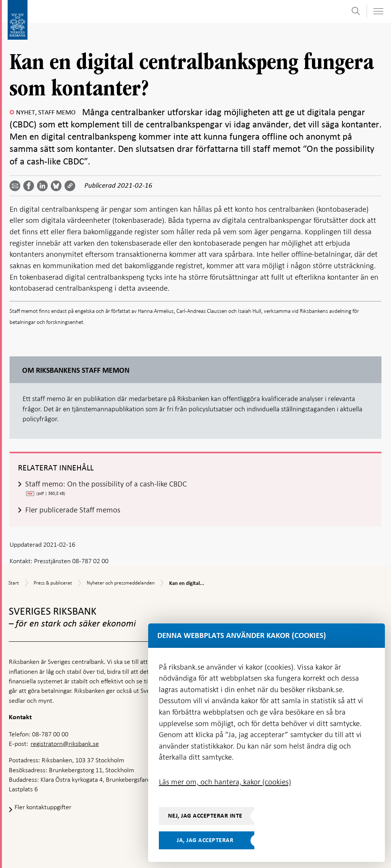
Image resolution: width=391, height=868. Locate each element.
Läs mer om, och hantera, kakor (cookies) (225, 782)
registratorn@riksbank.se (65, 744)
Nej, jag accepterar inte (205, 816)
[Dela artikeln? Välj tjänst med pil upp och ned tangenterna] (44, 186)
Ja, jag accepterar (205, 840)
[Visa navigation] (378, 11)
